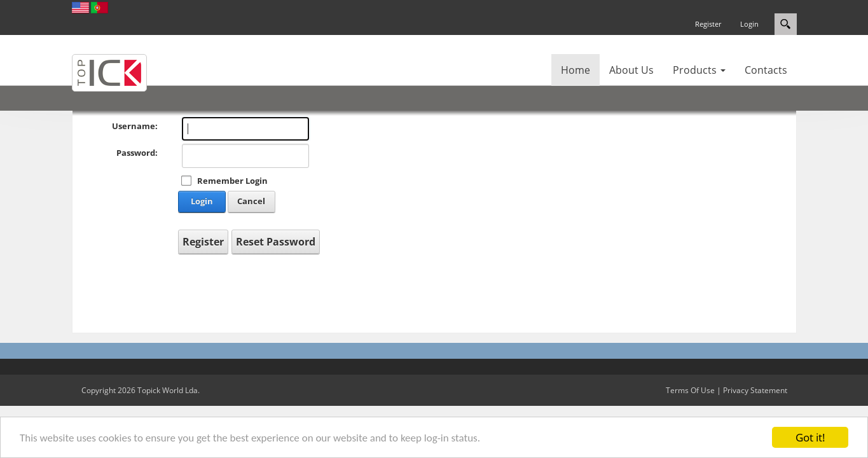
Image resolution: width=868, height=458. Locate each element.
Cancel (251, 201)
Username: (135, 126)
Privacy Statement (755, 390)
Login (749, 24)
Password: (137, 153)
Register (708, 24)
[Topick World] (109, 72)
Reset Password (276, 242)
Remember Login (232, 181)
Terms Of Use (690, 390)
